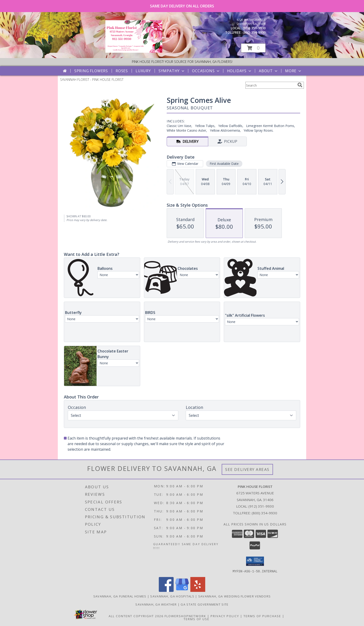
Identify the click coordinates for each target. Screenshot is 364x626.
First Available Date (224, 164)
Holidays (240, 71)
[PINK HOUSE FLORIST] (134, 51)
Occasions (206, 71)
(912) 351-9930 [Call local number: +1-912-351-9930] (254, 28)
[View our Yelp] (198, 590)
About (269, 71)
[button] (253, 48)
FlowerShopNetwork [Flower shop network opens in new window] (185, 616)
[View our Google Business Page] (182, 590)
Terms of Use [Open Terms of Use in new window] (197, 619)
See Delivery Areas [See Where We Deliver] (247, 469)
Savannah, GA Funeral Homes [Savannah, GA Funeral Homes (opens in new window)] (120, 596)
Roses (122, 71)
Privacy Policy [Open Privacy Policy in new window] (225, 616)
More (294, 71)
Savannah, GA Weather (156, 604)
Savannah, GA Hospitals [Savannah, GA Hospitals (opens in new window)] (172, 596)
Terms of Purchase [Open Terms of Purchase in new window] (262, 616)
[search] (300, 85)
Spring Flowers (91, 71)
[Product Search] (270, 85)
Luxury (143, 71)
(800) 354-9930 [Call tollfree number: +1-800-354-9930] (254, 32)
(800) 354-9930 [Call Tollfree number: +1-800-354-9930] (264, 513)
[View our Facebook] (166, 590)
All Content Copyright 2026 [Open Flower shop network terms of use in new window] (136, 616)
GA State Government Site (205, 604)
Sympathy (172, 71)
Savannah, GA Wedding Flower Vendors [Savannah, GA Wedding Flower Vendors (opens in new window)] (235, 596)
